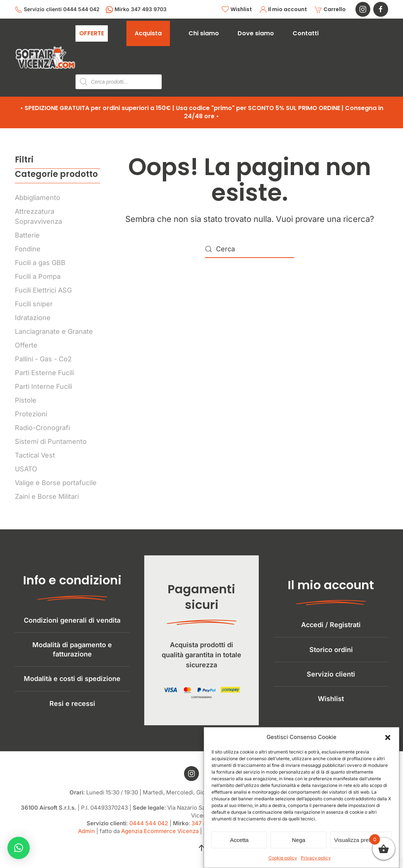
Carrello (330, 9)
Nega (299, 840)
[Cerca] (249, 249)
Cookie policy (283, 858)
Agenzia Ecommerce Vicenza (160, 837)
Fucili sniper (34, 304)
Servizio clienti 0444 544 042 (57, 10)
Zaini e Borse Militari (47, 496)
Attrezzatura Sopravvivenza (38, 216)
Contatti (306, 33)
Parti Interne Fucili (43, 386)
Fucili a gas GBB (40, 263)
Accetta (239, 840)
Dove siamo (256, 33)
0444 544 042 (149, 829)
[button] (388, 737)
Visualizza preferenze (361, 840)
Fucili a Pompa (38, 276)
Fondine (28, 249)
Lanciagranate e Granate (54, 331)
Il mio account (283, 9)
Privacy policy (316, 858)
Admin (86, 837)
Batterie (27, 235)
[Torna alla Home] (45, 58)
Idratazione (33, 318)
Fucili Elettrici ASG (43, 290)
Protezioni (31, 414)
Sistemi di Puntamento (51, 441)
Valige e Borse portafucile (56, 483)
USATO (26, 469)
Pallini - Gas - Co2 (43, 359)
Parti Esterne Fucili (44, 373)
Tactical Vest (35, 455)
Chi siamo (204, 33)
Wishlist (237, 9)
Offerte (26, 345)
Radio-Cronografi (42, 428)
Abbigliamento (38, 198)
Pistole (26, 400)
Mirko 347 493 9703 (136, 10)
